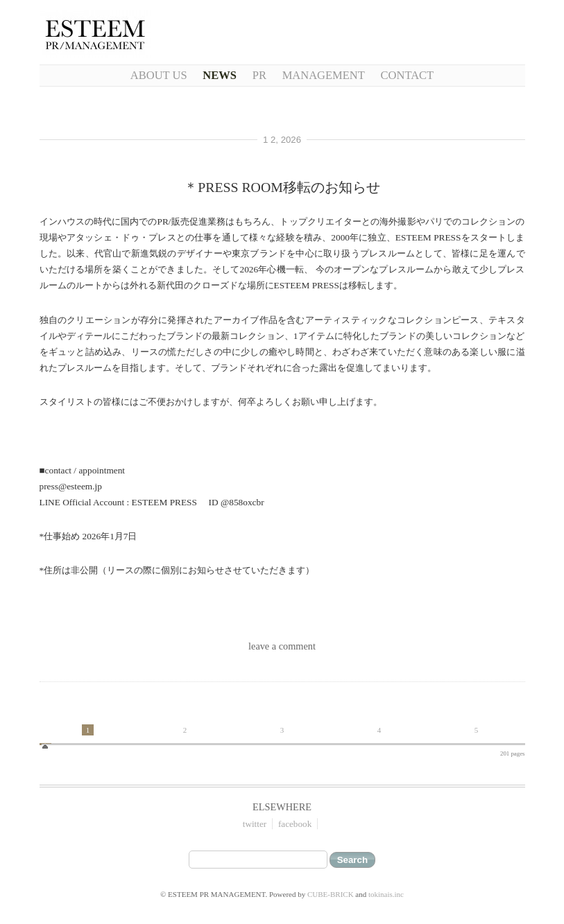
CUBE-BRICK (331, 894)
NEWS (220, 75)
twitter (255, 824)
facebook (295, 824)
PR (259, 75)
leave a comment (282, 646)
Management (324, 75)
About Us (159, 75)
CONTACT (408, 75)
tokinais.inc (386, 894)
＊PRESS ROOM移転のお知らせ (282, 187)
